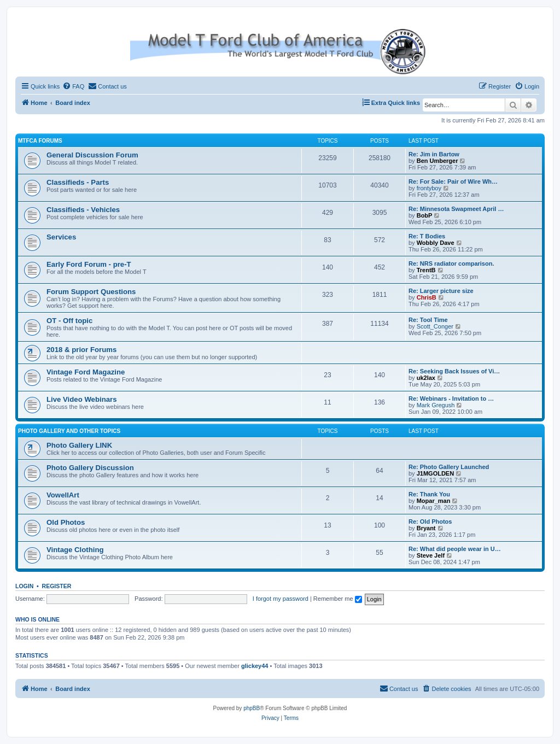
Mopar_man (434, 501)
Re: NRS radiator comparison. (451, 263)
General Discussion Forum (92, 155)
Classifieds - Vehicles (83, 210)
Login (24, 586)
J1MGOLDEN (435, 473)
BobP (425, 215)
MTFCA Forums (40, 141)
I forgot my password (281, 599)
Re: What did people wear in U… (455, 549)
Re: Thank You (429, 494)
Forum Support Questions (91, 292)
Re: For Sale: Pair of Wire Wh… (453, 181)
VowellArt (63, 495)
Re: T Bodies (427, 236)
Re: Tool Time (428, 320)
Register (57, 586)
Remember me (338, 599)
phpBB (252, 708)
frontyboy (429, 188)
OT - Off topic (69, 321)
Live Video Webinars (82, 399)
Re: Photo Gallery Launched (449, 467)
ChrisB (427, 297)
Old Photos (66, 522)
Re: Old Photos (430, 522)
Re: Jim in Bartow (434, 154)
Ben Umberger (437, 161)
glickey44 (255, 666)
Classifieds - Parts (78, 182)
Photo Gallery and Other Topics (69, 431)
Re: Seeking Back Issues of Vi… (454, 371)
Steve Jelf (431, 555)
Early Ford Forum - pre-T (89, 264)
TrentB (426, 270)
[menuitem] (73, 86)
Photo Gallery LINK (79, 445)
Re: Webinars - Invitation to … (451, 399)
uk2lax (426, 378)
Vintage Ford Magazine (86, 372)
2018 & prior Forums (81, 350)
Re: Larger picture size (441, 291)
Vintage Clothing (75, 550)
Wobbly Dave (436, 243)
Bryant (426, 528)
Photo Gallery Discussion (90, 468)
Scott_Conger (435, 326)
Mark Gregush (436, 405)
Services (61, 237)
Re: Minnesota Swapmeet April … (456, 209)
